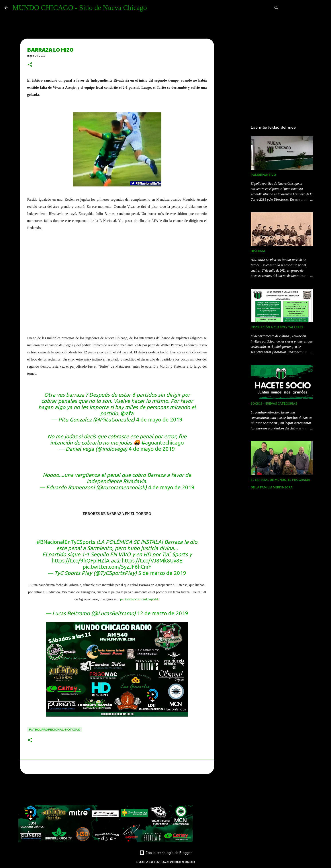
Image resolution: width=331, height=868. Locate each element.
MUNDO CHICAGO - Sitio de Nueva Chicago (80, 8)
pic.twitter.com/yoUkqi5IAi (140, 599)
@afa (127, 413)
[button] (30, 65)
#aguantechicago (163, 443)
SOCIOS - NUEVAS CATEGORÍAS (274, 404)
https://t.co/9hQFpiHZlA (81, 561)
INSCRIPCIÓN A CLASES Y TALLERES (277, 327)
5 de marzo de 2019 (162, 573)
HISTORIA (258, 251)
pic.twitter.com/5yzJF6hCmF (117, 567)
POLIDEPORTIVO (263, 175)
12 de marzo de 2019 (163, 613)
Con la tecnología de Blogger (165, 853)
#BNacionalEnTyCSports (66, 542)
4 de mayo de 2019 (159, 420)
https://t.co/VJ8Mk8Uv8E (152, 561)
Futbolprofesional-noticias (55, 730)
